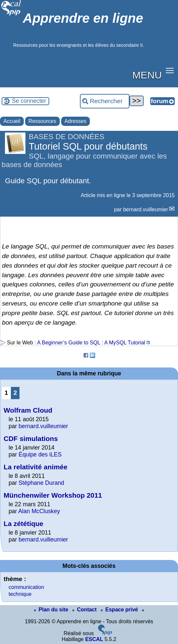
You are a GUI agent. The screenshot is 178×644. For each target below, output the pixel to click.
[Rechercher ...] (105, 101)
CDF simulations (31, 439)
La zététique (23, 524)
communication (26, 587)
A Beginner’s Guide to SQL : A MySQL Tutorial (91, 343)
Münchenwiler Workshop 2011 (53, 495)
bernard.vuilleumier (146, 209)
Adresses (75, 121)
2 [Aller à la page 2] (15, 393)
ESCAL (94, 639)
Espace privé (120, 610)
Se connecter (29, 101)
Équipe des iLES (40, 454)
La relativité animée (36, 467)
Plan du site (52, 610)
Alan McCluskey (39, 511)
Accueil (12, 121)
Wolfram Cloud (28, 410)
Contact (85, 610)
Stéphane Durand (41, 483)
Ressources (42, 121)
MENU (147, 75)
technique (20, 594)
